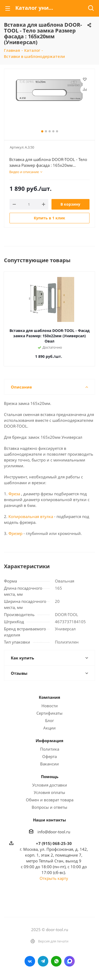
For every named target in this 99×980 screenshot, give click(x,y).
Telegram (43, 961)
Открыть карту (54, 878)
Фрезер (15, 533)
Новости (50, 706)
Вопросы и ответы (49, 807)
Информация (49, 741)
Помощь (50, 776)
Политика (50, 749)
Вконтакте (30, 961)
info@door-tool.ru (54, 832)
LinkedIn (69, 961)
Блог (49, 720)
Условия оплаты (49, 792)
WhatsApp (56, 961)
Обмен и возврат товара (50, 800)
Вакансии (49, 764)
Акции (49, 728)
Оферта (49, 756)
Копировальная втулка (30, 516)
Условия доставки (50, 785)
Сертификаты (49, 713)
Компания (49, 697)
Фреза (14, 494)
